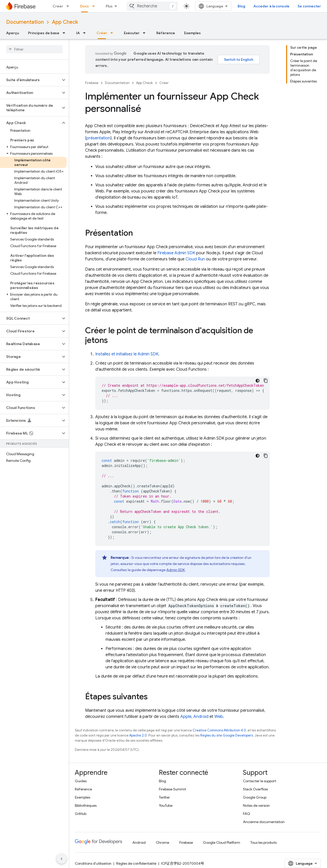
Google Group (255, 797)
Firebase (92, 83)
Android (201, 717)
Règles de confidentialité (136, 863)
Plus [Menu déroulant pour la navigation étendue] (109, 6)
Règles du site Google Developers (227, 735)
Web (219, 717)
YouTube (166, 805)
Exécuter (132, 33)
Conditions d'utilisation (93, 863)
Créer (58, 6)
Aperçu (13, 33)
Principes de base (44, 33)
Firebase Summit (172, 789)
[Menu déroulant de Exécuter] (146, 33)
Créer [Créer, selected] (102, 33)
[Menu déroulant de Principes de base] (65, 33)
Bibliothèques (86, 805)
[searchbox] (34, 49)
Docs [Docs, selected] (84, 6)
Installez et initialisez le (127, 354)
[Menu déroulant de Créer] (69, 6)
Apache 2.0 (138, 735)
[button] (30, 80)
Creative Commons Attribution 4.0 (219, 730)
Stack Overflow (255, 789)
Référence (166, 33)
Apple (186, 717)
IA (78, 33)
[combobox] (172, 6)
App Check (65, 22)
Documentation (25, 22)
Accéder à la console (292, 6)
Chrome (162, 842)
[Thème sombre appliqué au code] (258, 381)
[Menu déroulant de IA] (86, 33)
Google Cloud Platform (222, 842)
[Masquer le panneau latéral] (62, 859)
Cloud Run (195, 259)
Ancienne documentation (264, 822)
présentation (98, 138)
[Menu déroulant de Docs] (95, 6)
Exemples (192, 33)
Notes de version (256, 805)
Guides (81, 781)
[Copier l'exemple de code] (266, 381)
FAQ (247, 814)
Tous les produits (264, 842)
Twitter (164, 797)
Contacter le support (260, 781)
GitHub (81, 814)
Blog (262, 6)
